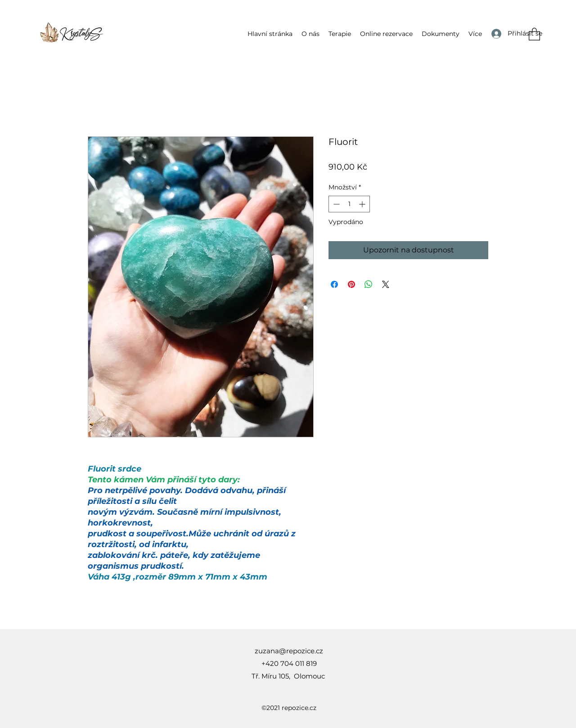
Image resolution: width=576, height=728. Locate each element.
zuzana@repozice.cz (289, 651)
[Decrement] (335, 204)
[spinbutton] (349, 204)
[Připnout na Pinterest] (351, 284)
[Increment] (363, 204)
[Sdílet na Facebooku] (334, 284)
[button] (340, 34)
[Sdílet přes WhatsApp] (369, 284)
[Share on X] (386, 284)
